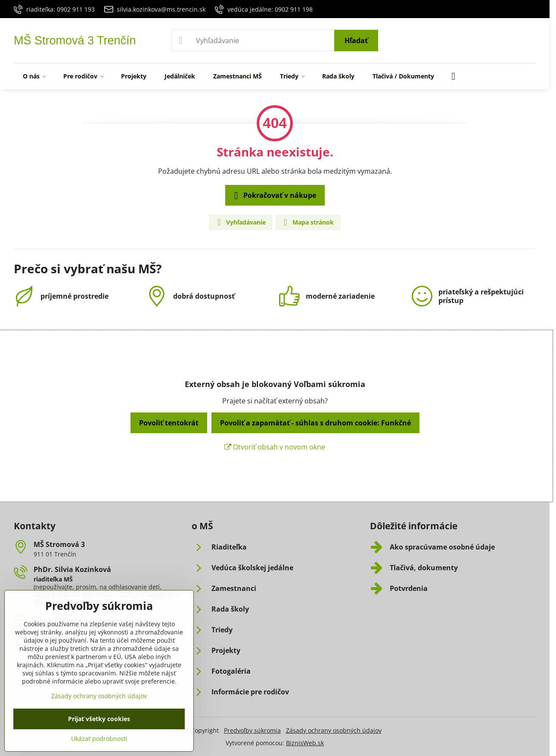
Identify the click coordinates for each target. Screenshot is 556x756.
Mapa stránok (308, 223)
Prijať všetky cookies (99, 719)
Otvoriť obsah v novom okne (275, 447)
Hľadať (356, 41)
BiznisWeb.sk (305, 743)
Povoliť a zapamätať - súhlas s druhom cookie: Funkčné (315, 423)
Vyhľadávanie (240, 223)
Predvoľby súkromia (252, 730)
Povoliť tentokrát (169, 423)
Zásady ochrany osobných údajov (334, 730)
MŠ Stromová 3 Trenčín (75, 41)
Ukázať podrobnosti (99, 739)
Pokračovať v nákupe (274, 196)
